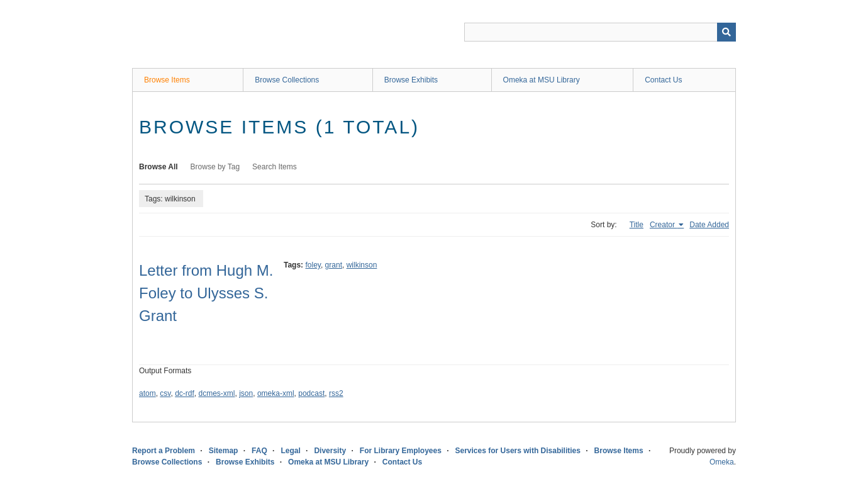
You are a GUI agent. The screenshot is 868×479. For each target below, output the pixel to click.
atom (147, 393)
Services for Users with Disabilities (518, 451)
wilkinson (362, 265)
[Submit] (726, 32)
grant (334, 265)
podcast (311, 393)
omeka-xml (276, 393)
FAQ (259, 451)
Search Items (275, 167)
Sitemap (224, 451)
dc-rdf (185, 393)
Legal (290, 451)
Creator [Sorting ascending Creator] (663, 225)
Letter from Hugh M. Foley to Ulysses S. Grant (206, 293)
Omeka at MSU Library (542, 80)
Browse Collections (287, 80)
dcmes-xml (217, 393)
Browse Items (167, 80)
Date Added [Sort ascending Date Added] (709, 225)
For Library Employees (401, 451)
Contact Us (663, 80)
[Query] (600, 32)
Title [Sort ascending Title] (637, 225)
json (246, 393)
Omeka (722, 462)
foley (313, 265)
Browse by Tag (215, 167)
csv (165, 393)
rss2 (336, 393)
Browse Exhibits (411, 80)
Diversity (330, 451)
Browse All (159, 167)
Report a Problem (164, 451)
